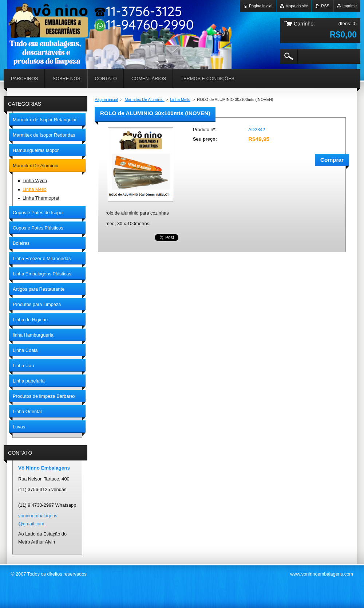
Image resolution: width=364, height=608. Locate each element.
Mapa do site (297, 6)
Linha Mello (180, 99)
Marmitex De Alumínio (145, 99)
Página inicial (106, 99)
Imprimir (350, 6)
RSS (325, 6)
